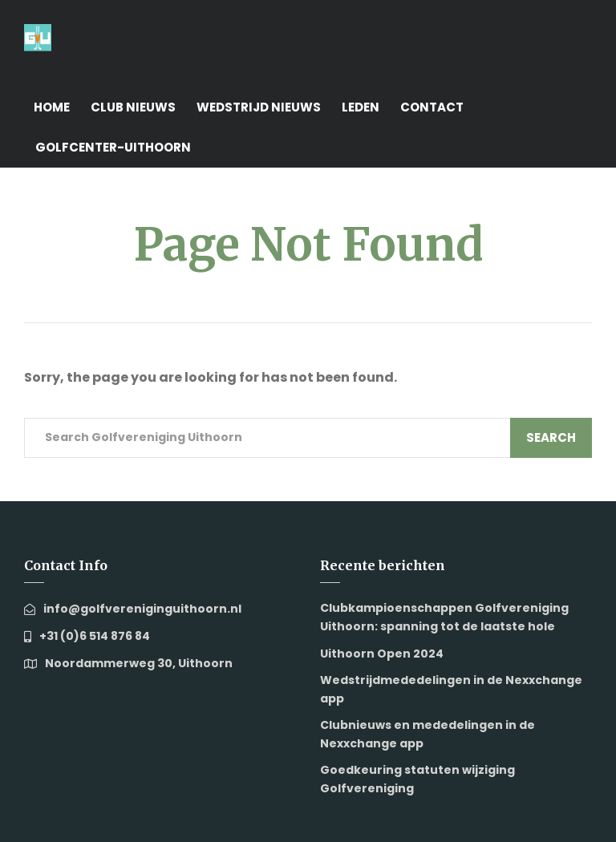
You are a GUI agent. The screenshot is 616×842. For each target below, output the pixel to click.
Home (52, 107)
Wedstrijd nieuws (259, 107)
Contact (432, 107)
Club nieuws (133, 107)
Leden (361, 107)
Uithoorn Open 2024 (382, 654)
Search (551, 437)
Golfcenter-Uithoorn (113, 147)
